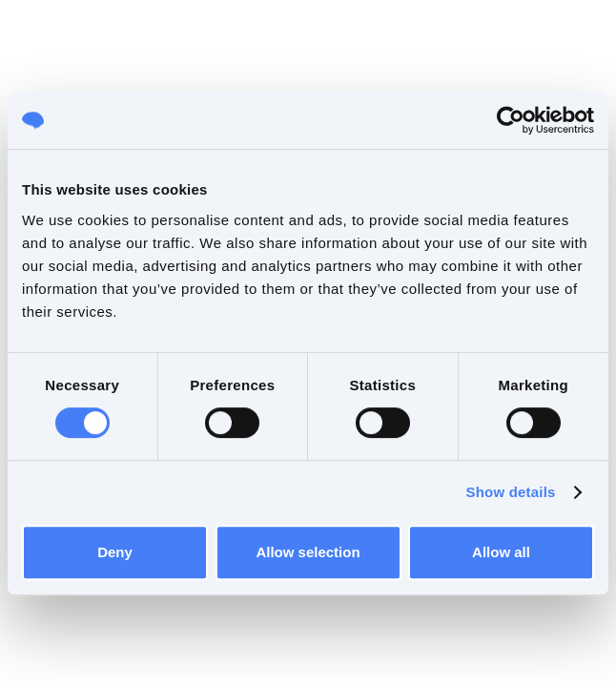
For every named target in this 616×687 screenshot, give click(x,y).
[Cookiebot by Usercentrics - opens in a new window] (511, 120)
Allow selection (308, 552)
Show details (510, 492)
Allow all (501, 552)
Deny (115, 552)
